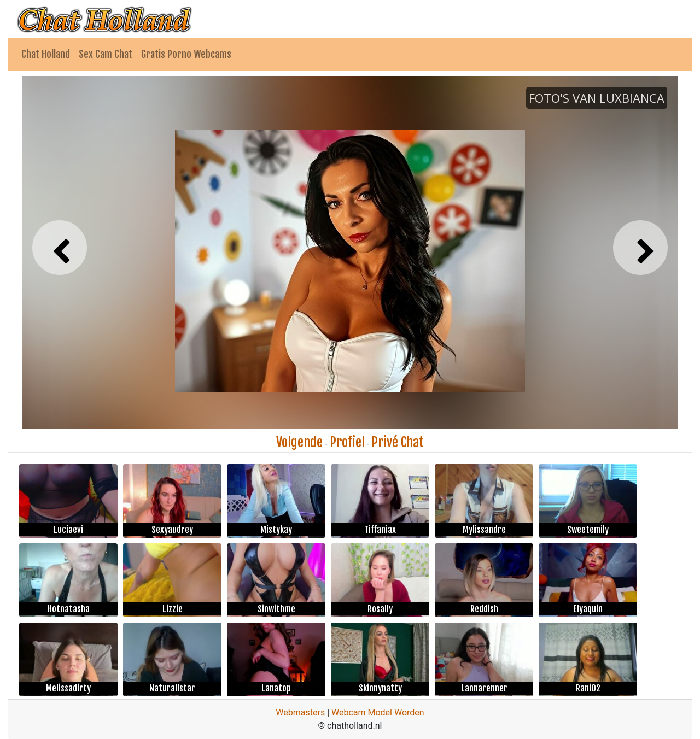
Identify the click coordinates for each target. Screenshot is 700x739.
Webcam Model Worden (378, 712)
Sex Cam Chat (106, 54)
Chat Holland (46, 54)
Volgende (299, 442)
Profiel (347, 442)
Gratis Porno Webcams (186, 54)
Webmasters (300, 712)
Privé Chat (398, 442)
